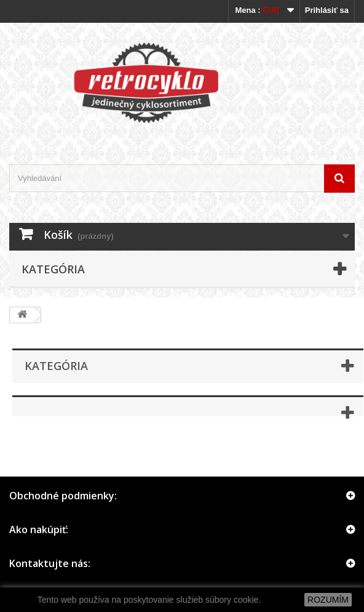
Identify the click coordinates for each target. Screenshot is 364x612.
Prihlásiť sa (327, 10)
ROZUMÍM (328, 600)
